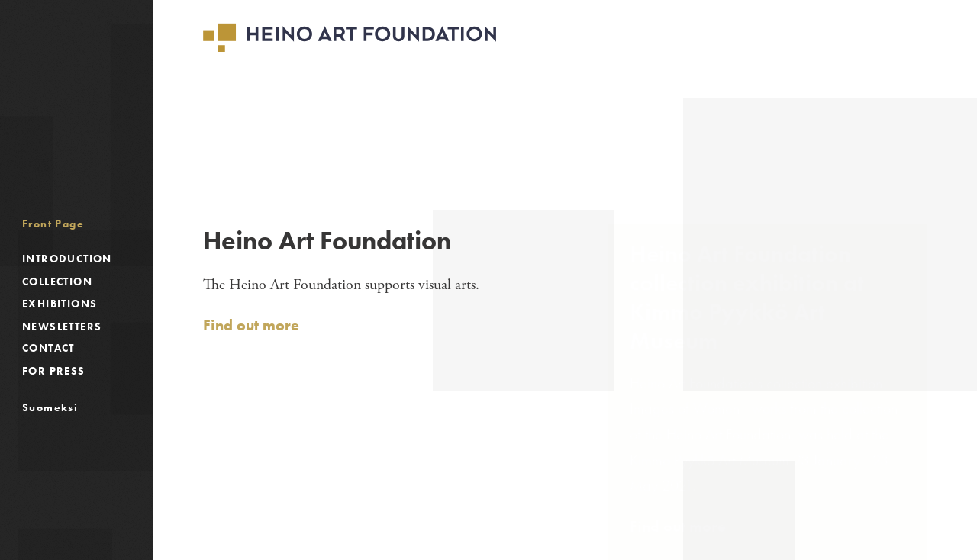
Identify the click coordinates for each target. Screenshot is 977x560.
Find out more (251, 325)
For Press (54, 371)
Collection (57, 282)
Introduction (67, 259)
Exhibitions (60, 304)
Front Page (53, 224)
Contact (48, 348)
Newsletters (62, 327)
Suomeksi (50, 407)
